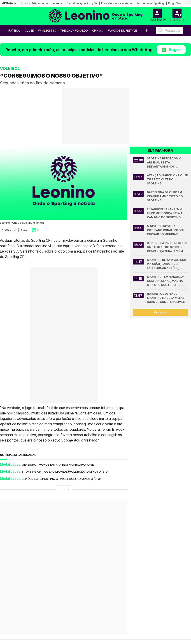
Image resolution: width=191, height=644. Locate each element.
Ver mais (160, 312)
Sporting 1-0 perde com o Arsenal (42, 3)
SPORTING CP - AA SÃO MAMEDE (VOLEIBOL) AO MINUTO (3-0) (65, 471)
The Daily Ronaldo (74, 30)
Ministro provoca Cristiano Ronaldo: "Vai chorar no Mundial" (166, 230)
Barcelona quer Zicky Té (82, 3)
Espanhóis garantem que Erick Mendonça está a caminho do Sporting (167, 213)
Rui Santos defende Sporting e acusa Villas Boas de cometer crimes (166, 298)
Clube (29, 30)
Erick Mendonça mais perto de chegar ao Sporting (133, 3)
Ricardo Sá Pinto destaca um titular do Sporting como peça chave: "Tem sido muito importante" (168, 247)
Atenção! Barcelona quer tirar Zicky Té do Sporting (168, 179)
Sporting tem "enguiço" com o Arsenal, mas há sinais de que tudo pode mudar (166, 281)
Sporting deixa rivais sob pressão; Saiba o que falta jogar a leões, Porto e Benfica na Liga (167, 264)
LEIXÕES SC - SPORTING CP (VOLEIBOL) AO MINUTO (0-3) (61, 479)
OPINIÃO (98, 30)
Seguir (171, 50)
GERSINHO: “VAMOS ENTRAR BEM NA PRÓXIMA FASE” (58, 465)
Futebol (14, 30)
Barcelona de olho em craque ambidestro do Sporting (165, 196)
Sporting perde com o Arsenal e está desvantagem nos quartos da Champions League (166, 163)
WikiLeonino (47, 30)
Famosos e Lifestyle (122, 30)
